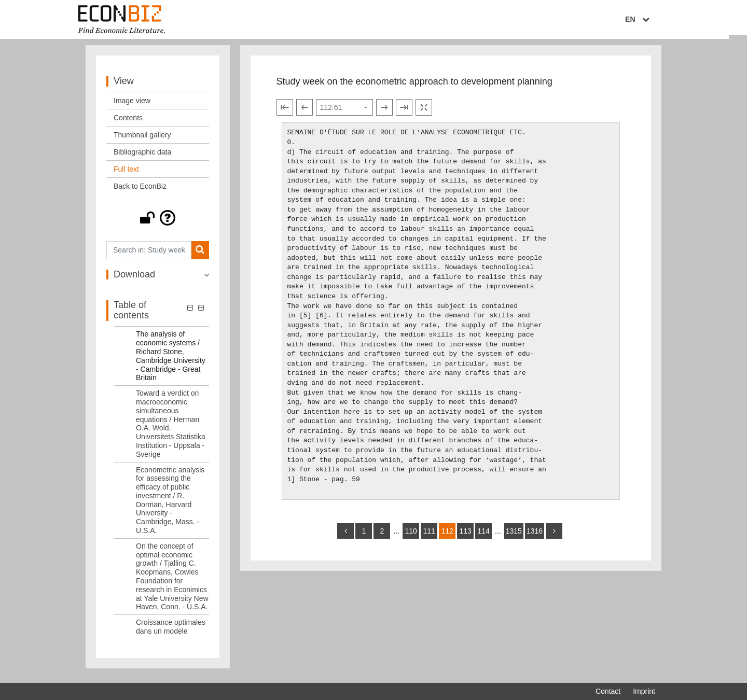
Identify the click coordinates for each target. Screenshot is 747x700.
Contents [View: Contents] (128, 122)
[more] (554, 535)
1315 (514, 535)
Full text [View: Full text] (126, 173)
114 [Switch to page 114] (483, 535)
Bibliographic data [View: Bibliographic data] (142, 156)
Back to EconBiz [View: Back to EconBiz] (140, 190)
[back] (345, 535)
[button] (158, 222)
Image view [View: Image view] (132, 105)
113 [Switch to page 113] (465, 535)
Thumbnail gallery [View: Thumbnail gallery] (142, 139)
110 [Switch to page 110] (411, 535)
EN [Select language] (648, 19)
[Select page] (344, 112)
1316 (535, 535)
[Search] (200, 254)
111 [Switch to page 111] (429, 535)
